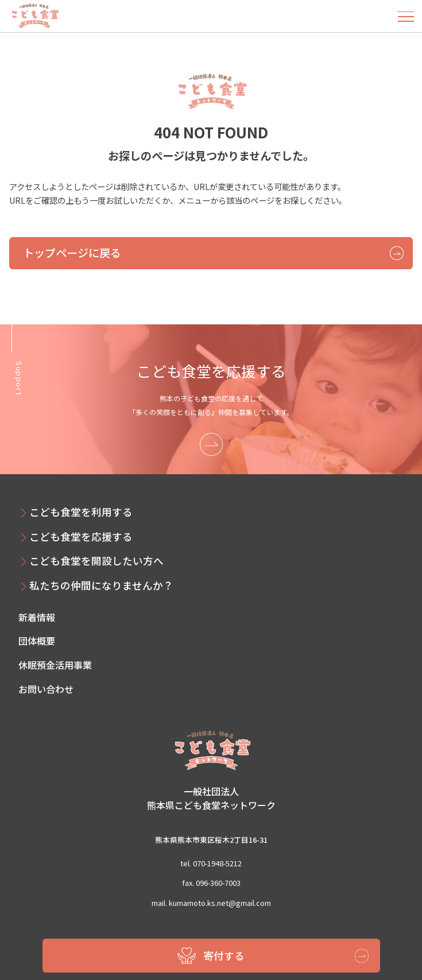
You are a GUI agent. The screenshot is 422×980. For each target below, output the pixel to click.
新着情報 (37, 617)
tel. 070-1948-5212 (211, 863)
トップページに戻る (72, 253)
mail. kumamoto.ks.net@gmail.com (211, 903)
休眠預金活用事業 (55, 665)
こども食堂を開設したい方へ (96, 561)
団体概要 (37, 641)
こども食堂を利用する (81, 512)
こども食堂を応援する (81, 537)
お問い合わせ (46, 689)
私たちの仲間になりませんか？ (101, 585)
